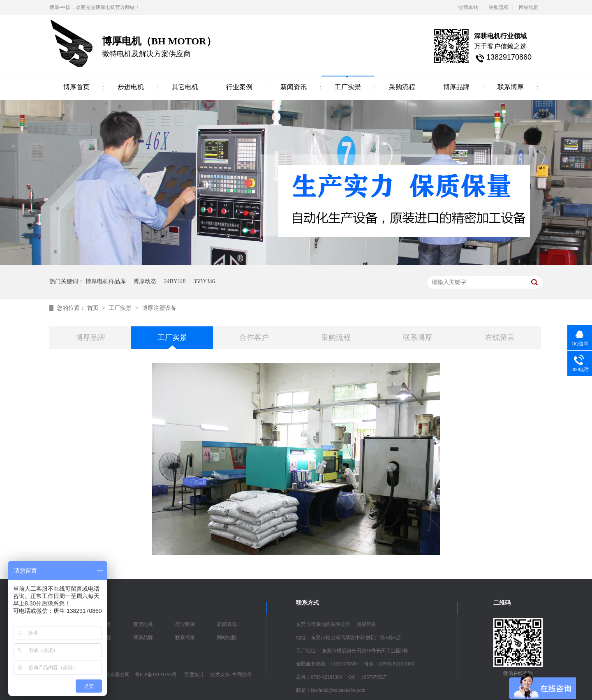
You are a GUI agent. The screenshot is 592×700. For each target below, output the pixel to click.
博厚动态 (145, 281)
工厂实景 (348, 87)
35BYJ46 (204, 281)
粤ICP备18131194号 (156, 675)
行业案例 (239, 87)
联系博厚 (511, 87)
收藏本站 (468, 7)
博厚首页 (76, 87)
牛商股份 (242, 675)
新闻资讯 (294, 87)
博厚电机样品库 (106, 281)
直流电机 (143, 624)
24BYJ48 (175, 281)
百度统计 (194, 675)
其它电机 (185, 87)
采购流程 (499, 7)
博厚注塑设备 (159, 308)
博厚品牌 (456, 87)
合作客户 (254, 337)
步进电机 (131, 87)
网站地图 (529, 7)
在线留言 (500, 337)
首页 (94, 308)
